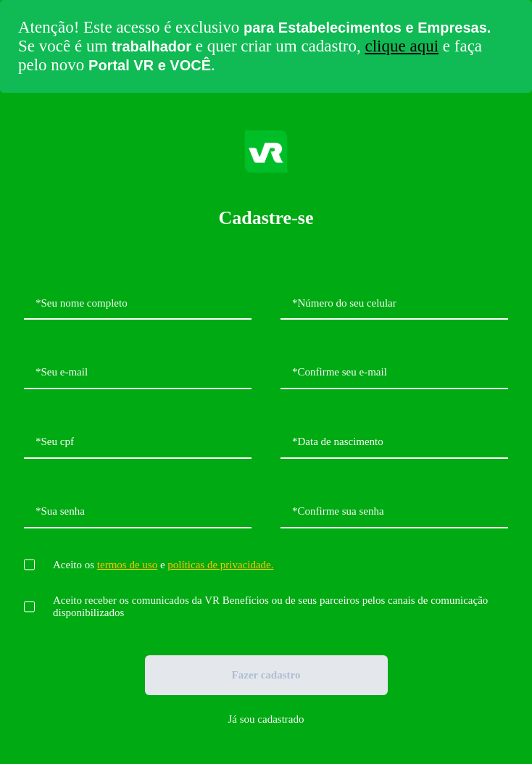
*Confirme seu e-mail (340, 372)
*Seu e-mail (62, 372)
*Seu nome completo (82, 303)
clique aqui (402, 46)
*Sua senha (60, 511)
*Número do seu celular (344, 303)
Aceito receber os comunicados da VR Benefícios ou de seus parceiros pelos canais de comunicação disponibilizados (270, 606)
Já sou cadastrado (266, 719)
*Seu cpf (55, 441)
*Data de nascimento (338, 441)
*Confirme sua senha (338, 511)
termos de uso (127, 565)
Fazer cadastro (266, 675)
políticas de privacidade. (220, 565)
